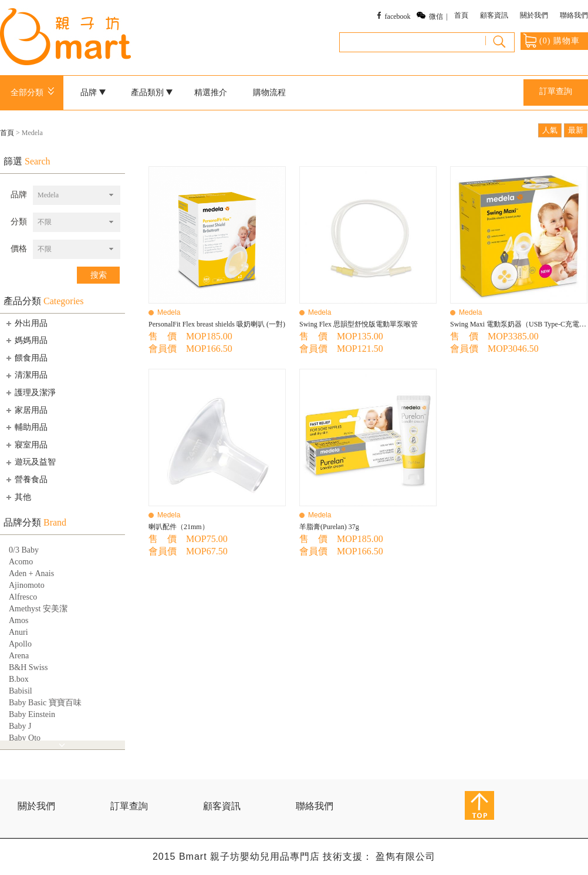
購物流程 (269, 92)
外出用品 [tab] (26, 323)
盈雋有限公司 (405, 857)
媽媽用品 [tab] (26, 340)
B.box (19, 679)
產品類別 (152, 92)
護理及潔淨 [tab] (30, 392)
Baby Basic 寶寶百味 (45, 703)
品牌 (93, 92)
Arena (19, 656)
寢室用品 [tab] (26, 445)
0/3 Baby (24, 550)
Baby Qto (25, 738)
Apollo (20, 644)
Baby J (20, 726)
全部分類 (34, 92)
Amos (18, 620)
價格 (19, 249)
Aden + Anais (31, 573)
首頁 (461, 15)
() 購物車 (552, 41)
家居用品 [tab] (26, 410)
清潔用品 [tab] (26, 375)
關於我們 (534, 15)
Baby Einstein (32, 714)
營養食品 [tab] (26, 479)
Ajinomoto (27, 585)
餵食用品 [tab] (26, 358)
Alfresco (23, 597)
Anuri (18, 632)
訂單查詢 (556, 91)
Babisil (21, 691)
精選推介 (211, 92)
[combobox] (77, 195)
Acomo (21, 562)
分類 (19, 222)
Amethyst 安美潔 (38, 609)
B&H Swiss (28, 667)
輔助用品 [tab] (26, 427)
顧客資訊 (494, 15)
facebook (398, 16)
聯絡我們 (574, 15)
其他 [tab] (18, 497)
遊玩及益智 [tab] (30, 462)
